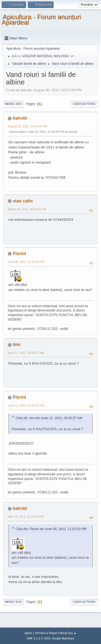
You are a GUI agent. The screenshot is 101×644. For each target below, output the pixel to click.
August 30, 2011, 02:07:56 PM (27, 126)
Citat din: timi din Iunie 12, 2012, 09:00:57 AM (49, 418)
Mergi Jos (13, 104)
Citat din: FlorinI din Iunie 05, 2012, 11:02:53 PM (51, 529)
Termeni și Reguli (46, 633)
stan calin (23, 201)
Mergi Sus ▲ (68, 633)
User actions (84, 104)
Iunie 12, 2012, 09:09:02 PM (26, 405)
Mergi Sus (13, 602)
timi (16, 345)
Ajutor (28, 633)
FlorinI (19, 254)
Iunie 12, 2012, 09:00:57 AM (26, 353)
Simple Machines (63, 638)
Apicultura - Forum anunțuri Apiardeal (41, 20)
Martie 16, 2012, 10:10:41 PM (27, 209)
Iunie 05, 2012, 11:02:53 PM (26, 262)
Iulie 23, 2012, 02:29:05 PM (26, 517)
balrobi (20, 118)
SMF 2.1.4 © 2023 (39, 638)
